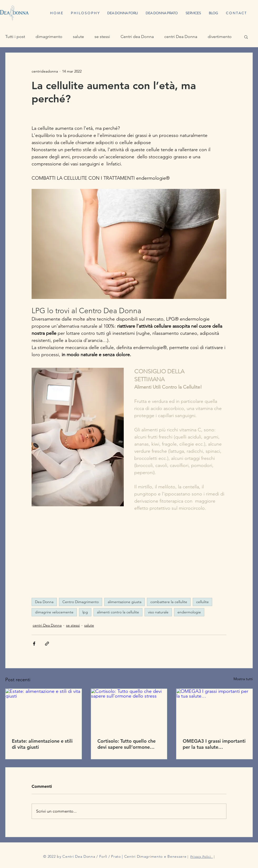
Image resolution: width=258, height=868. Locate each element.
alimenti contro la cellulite (118, 612)
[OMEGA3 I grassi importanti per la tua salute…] (214, 710)
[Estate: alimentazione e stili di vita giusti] (44, 710)
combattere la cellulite (169, 602)
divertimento (220, 37)
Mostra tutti (243, 679)
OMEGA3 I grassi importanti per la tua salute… (214, 744)
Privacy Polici (202, 857)
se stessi (102, 37)
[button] (246, 37)
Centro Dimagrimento (81, 602)
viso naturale (158, 612)
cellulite (202, 602)
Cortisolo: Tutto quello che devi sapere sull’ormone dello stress (126, 744)
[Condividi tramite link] (47, 644)
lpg (85, 612)
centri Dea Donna (181, 37)
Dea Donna (44, 602)
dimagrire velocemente (54, 612)
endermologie (189, 612)
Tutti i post (15, 37)
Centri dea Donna (137, 37)
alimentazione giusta (125, 602)
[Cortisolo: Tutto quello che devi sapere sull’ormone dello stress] (129, 710)
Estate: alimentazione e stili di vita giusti (42, 744)
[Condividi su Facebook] (34, 644)
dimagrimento (49, 37)
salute (78, 37)
